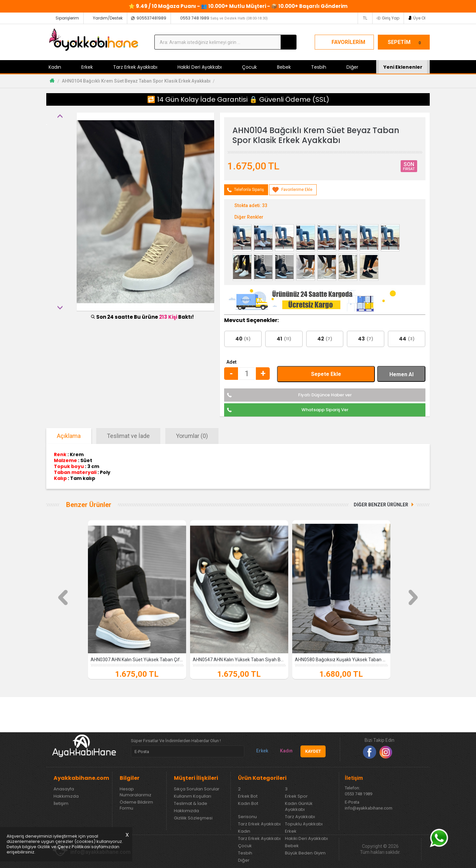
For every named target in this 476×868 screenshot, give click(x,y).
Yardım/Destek (108, 18)
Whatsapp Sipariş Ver (325, 410)
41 (284, 339)
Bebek (284, 67)
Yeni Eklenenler (403, 67)
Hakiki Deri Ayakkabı (200, 67)
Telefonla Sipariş (249, 190)
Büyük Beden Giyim (305, 853)
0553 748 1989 (224, 18)
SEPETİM (405, 42)
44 (407, 339)
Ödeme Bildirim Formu (136, 805)
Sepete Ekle (326, 374)
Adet (231, 362)
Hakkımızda (66, 796)
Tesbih (319, 67)
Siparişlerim (67, 18)
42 (325, 339)
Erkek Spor (296, 796)
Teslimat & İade (191, 804)
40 (243, 339)
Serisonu (247, 817)
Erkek (87, 67)
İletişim (61, 804)
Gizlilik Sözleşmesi (193, 818)
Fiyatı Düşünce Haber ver (325, 395)
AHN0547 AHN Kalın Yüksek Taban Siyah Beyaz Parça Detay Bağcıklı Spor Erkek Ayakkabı (239, 660)
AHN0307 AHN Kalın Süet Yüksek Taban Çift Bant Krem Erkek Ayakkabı (137, 660)
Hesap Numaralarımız (136, 792)
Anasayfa (64, 789)
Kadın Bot (248, 804)
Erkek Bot (248, 796)
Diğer (352, 67)
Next (60, 307)
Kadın (55, 67)
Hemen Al (401, 374)
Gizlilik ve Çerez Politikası (64, 847)
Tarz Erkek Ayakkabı (135, 67)
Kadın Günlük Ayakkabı (299, 807)
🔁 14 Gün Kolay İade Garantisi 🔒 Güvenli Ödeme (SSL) (238, 99)
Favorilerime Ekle (297, 190)
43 (366, 339)
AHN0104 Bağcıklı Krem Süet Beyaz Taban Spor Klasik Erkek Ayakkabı (136, 81)
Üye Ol (419, 18)
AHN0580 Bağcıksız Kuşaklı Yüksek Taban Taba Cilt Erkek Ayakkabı (341, 660)
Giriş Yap (391, 18)
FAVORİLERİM (348, 42)
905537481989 (151, 18)
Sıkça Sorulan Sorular (197, 789)
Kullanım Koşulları (193, 796)
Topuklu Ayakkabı (304, 824)
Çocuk (249, 67)
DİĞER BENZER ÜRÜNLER (381, 505)
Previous (60, 116)
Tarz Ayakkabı (300, 817)
